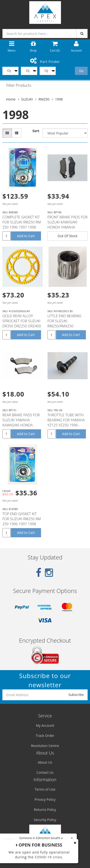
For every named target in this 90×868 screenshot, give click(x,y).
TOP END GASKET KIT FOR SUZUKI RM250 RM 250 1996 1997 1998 (22, 519)
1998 (59, 99)
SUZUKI (27, 99)
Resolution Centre (45, 746)
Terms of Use (45, 789)
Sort (36, 131)
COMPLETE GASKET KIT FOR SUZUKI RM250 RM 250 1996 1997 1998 (22, 222)
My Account (45, 725)
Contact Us (45, 772)
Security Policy (45, 820)
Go (81, 71)
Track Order (45, 736)
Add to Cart (26, 236)
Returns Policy (45, 810)
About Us (45, 762)
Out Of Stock (68, 236)
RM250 (44, 99)
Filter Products (19, 86)
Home (11, 99)
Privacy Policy (45, 799)
